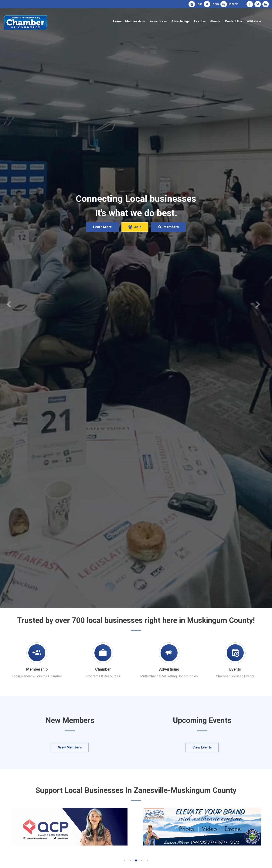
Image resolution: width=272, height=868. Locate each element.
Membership (134, 21)
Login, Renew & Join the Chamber (37, 676)
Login (215, 4)
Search (233, 4)
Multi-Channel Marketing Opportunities (169, 676)
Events (199, 21)
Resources (157, 21)
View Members (70, 747)
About (214, 21)
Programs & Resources (103, 676)
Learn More (102, 227)
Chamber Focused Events (235, 676)
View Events (202, 747)
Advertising (180, 21)
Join (199, 4)
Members (168, 227)
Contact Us (233, 21)
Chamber (103, 669)
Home (117, 21)
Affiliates (253, 21)
